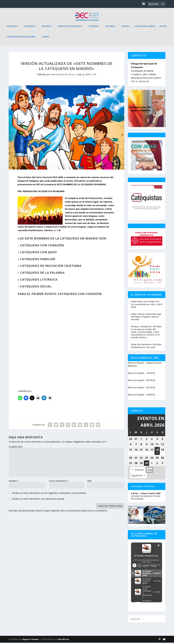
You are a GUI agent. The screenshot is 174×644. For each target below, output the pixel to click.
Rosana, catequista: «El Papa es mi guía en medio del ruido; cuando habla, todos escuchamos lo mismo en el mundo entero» (146, 333)
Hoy (150, 471)
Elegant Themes (31, 641)
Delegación (12, 28)
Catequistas (30, 28)
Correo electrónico (59, 482)
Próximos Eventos (143, 488)
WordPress (64, 641)
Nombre (14, 482)
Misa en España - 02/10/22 (141, 389)
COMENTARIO (16, 448)
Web (89, 482)
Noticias (125, 28)
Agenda (46, 38)
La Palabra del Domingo (144, 28)
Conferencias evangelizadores (21, 38)
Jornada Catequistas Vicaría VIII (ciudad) (146, 499)
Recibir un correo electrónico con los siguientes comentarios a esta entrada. (49, 494)
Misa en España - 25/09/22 (141, 396)
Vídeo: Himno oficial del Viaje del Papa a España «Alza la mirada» (146, 318)
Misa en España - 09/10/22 (141, 382)
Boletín (163, 28)
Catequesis (93, 28)
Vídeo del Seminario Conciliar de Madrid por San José (146, 347)
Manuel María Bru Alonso (63, 76)
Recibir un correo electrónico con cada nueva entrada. (38, 500)
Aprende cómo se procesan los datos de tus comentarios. (80, 512)
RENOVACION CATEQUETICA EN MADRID (44, 193)
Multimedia (110, 28)
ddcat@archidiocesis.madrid (146, 79)
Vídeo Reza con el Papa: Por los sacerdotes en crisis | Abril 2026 (147, 306)
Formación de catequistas (70, 28)
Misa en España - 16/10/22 (141, 374)
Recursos (46, 28)
